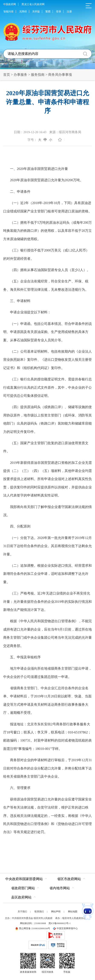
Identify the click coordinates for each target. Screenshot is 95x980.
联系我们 (39, 911)
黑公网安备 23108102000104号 (33, 928)
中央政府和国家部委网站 (24, 879)
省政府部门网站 (23, 888)
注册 (69, 12)
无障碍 (23, 12)
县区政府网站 (21, 897)
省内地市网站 (60, 888)
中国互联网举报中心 (65, 928)
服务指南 (38, 75)
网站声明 (56, 911)
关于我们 (22, 911)
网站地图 (73, 911)
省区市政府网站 (69, 879)
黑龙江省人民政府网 (33, 4)
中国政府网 (10, 4)
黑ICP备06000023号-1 (60, 923)
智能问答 (9, 12)
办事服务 (20, 75)
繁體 (48, 12)
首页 (7, 75)
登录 (59, 12)
